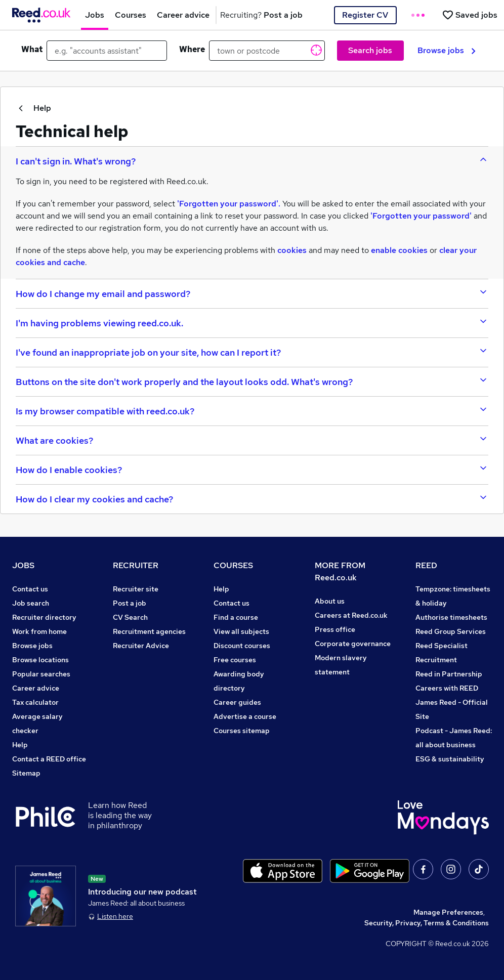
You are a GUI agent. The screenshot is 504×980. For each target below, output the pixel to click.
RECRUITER (136, 565)
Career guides (237, 702)
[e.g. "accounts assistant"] (107, 51)
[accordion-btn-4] (252, 352)
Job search (31, 603)
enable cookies (399, 250)
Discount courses (242, 646)
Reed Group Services (451, 631)
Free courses (235, 660)
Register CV (365, 15)
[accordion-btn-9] (252, 499)
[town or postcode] (267, 51)
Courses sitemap (242, 731)
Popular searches (41, 674)
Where (192, 49)
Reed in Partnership (449, 674)
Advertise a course (245, 716)
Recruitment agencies (149, 631)
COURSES (233, 565)
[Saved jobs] (470, 15)
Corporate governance (353, 644)
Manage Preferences (448, 912)
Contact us (30, 589)
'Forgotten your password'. (229, 204)
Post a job (130, 603)
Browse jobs (447, 50)
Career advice (36, 688)
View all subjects (241, 631)
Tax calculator (35, 702)
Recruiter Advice (141, 646)
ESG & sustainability (450, 759)
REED (426, 565)
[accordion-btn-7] (252, 440)
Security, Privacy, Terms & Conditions (427, 923)
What (32, 49)
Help (33, 108)
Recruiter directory (44, 617)
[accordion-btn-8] (252, 470)
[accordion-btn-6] (252, 411)
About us (330, 601)
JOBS (23, 565)
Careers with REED (447, 688)
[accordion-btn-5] (252, 381)
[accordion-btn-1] (252, 161)
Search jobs (370, 50)
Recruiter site (136, 589)
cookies (292, 250)
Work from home (39, 631)
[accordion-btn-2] (252, 293)
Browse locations (40, 660)
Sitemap (26, 773)
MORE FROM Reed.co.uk (340, 571)
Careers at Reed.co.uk (351, 615)
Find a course (236, 617)
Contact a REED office (49, 759)
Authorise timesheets (451, 617)
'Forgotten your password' (421, 216)
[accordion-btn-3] (252, 323)
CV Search (130, 617)
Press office (335, 629)
